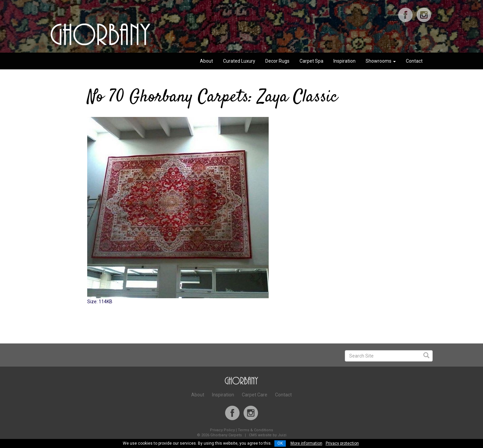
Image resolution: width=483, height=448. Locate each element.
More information (306, 443)
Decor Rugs (277, 61)
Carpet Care (255, 395)
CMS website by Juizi (268, 435)
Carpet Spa (311, 61)
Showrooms (381, 61)
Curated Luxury (239, 61)
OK (280, 443)
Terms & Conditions (255, 430)
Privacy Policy (222, 430)
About (206, 61)
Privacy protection (342, 443)
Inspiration (344, 61)
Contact (414, 61)
